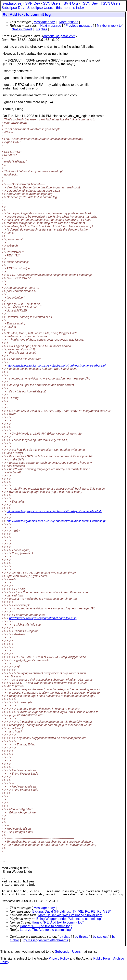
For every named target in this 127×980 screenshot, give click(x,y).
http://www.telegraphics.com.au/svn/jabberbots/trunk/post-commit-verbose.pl (56, 366)
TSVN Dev (89, 3)
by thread (82, 941)
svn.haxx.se (12, 3)
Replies (42, 29)
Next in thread (22, 29)
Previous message (79, 26)
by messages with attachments (46, 945)
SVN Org (71, 3)
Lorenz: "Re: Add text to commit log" (46, 935)
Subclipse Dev (13, 8)
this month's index (70, 8)
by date (65, 941)
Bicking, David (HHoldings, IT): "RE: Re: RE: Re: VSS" (72, 916)
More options (69, 22)
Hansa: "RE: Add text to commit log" (58, 927)
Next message (51, 26)
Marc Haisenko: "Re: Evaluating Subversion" (71, 920)
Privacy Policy (59, 963)
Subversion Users (68, 956)
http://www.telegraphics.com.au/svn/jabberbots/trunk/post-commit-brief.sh (54, 511)
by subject (100, 941)
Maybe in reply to (109, 26)
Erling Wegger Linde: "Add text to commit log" (69, 924)
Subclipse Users (40, 8)
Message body (44, 22)
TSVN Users (111, 3)
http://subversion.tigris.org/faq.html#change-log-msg (43, 618)
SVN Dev (33, 3)
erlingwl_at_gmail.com (59, 36)
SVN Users (52, 3)
